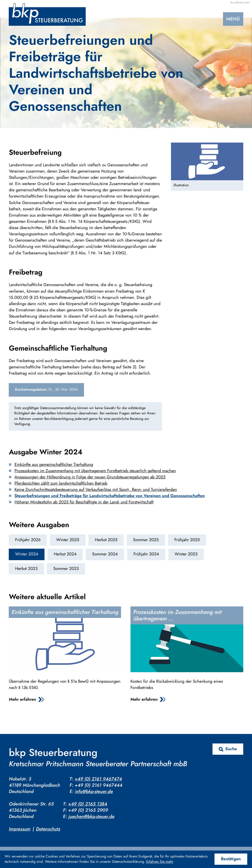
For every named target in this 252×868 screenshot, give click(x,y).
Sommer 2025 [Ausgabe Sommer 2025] (146, 540)
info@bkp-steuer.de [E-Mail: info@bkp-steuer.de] (94, 791)
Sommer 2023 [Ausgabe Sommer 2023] (66, 569)
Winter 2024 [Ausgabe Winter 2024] (27, 554)
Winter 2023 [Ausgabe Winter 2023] (186, 554)
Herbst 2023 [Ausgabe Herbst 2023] (26, 569)
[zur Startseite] (47, 15)
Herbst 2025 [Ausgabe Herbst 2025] (106, 540)
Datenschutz (48, 829)
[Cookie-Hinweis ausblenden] (231, 859)
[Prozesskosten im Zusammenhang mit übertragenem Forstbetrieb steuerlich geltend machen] (187, 656)
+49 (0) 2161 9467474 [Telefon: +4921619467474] (98, 779)
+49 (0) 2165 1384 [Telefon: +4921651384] (87, 804)
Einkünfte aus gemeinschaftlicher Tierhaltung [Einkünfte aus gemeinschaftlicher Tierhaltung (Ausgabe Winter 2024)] (54, 465)
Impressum (19, 829)
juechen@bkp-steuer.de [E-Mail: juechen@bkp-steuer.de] (91, 816)
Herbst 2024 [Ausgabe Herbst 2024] (65, 554)
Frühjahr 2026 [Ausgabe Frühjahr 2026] (28, 540)
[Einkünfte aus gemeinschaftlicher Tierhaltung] (65, 656)
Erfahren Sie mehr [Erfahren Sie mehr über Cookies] (160, 862)
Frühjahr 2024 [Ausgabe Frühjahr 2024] (146, 554)
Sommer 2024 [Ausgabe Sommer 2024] (105, 554)
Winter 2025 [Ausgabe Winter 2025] (68, 540)
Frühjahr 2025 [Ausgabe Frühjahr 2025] (187, 540)
